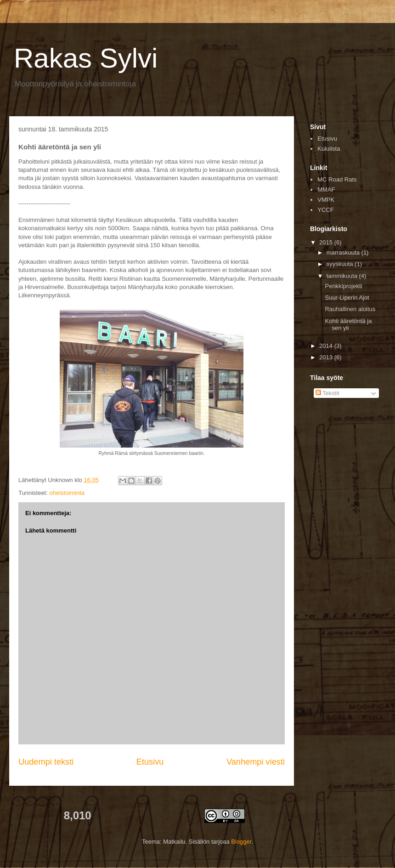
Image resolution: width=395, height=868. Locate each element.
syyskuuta (341, 264)
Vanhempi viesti (256, 762)
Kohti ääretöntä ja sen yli (348, 325)
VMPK (326, 200)
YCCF (325, 210)
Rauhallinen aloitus (350, 309)
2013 (327, 357)
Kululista (329, 149)
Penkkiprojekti (343, 286)
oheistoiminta (67, 493)
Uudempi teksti (46, 762)
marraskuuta (344, 252)
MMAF (326, 190)
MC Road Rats (337, 179)
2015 (327, 242)
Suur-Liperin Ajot (347, 298)
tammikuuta (343, 276)
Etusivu (150, 762)
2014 (327, 346)
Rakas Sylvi (86, 58)
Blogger (241, 842)
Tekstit (327, 393)
